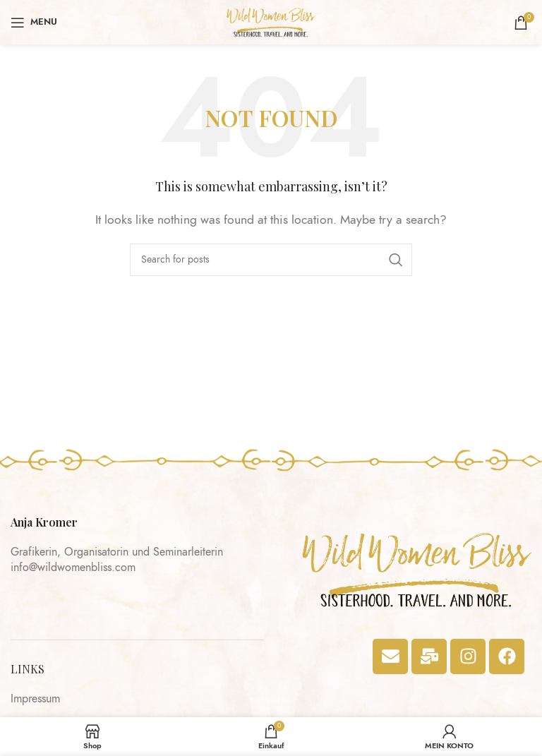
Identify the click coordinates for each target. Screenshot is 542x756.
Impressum (35, 699)
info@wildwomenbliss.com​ (73, 568)
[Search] (271, 260)
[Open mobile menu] (34, 23)
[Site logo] (271, 21)
